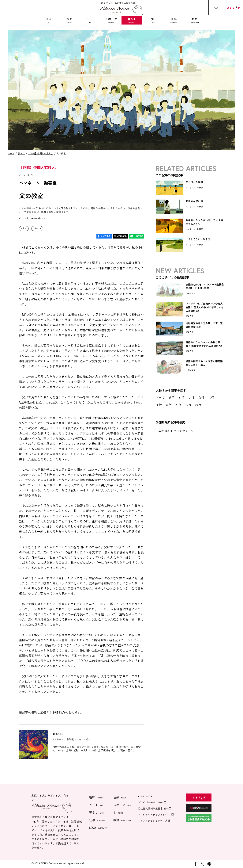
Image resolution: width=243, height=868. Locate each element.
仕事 (174, 20)
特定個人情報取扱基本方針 (153, 809)
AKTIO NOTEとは (148, 796)
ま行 (169, 405)
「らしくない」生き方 (198, 239)
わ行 (198, 405)
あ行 (172, 398)
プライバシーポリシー (150, 803)
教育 (195, 20)
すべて (160, 398)
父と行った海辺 (194, 182)
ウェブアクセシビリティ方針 (154, 821)
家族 (24, 228)
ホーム (11, 153)
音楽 (69, 20)
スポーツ (111, 20)
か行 (181, 398)
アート (90, 20)
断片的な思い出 (194, 201)
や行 (178, 405)
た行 (201, 398)
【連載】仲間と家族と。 (41, 153)
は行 (159, 405)
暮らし (132, 20)
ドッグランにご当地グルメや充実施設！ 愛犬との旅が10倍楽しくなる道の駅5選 (205, 307)
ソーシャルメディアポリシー (154, 815)
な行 (211, 398)
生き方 (38, 228)
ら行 (188, 405)
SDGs (98, 828)
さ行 (191, 398)
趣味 (48, 20)
